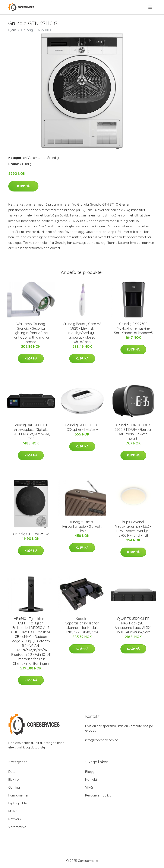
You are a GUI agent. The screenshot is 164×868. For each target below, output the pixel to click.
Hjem (12, 30)
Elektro (14, 780)
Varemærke (37, 158)
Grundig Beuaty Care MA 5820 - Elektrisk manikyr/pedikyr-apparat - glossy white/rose (82, 333)
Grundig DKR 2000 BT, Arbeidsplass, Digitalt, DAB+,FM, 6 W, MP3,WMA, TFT (31, 432)
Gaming (14, 787)
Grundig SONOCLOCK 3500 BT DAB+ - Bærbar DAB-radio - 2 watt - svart (133, 432)
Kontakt (91, 780)
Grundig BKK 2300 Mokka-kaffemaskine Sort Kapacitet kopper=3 (133, 328)
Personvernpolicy (98, 795)
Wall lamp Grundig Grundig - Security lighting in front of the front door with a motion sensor (31, 333)
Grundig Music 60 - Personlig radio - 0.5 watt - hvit (82, 526)
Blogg (90, 772)
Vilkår (89, 787)
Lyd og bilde (18, 803)
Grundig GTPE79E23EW (31, 534)
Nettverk (15, 819)
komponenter (18, 795)
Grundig (53, 158)
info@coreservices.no (102, 740)
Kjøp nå (23, 186)
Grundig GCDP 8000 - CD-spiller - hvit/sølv (82, 427)
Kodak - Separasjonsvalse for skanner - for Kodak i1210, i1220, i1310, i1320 (82, 625)
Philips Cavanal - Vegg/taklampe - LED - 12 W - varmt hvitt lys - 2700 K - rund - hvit (133, 529)
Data (12, 772)
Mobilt (13, 811)
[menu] (151, 7)
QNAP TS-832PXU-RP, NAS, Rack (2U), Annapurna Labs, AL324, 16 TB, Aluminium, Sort (133, 625)
